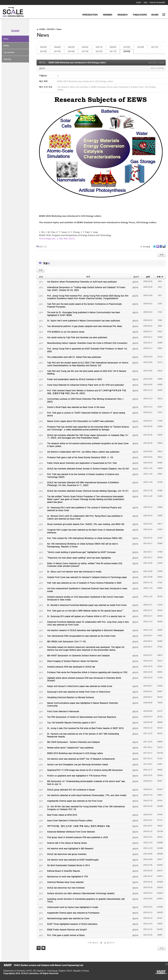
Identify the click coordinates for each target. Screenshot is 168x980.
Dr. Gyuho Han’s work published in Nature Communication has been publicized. (84, 320)
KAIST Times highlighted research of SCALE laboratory (72, 924)
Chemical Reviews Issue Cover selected (65, 882)
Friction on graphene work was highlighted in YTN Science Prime (77, 776)
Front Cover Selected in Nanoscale (63, 711)
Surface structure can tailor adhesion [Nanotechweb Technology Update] (81, 893)
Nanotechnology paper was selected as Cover (68, 918)
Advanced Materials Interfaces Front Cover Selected (71, 832)
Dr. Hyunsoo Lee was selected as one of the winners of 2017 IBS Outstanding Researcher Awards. (83, 735)
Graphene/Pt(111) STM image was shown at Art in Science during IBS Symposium (85, 770)
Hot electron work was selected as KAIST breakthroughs (73, 860)
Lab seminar (9, 52)
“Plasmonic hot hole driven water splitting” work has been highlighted (79, 558)
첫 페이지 (93, 943)
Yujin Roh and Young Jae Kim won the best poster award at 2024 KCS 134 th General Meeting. (87, 372)
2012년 (99, 51)
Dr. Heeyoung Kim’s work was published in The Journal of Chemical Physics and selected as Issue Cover (84, 509)
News (6, 39)
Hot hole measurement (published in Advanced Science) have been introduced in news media (87, 590)
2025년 (43, 47)
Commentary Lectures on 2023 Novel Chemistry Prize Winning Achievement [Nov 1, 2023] (86, 400)
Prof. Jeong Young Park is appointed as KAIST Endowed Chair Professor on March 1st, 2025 (87, 350)
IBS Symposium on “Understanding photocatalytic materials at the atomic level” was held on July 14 (86, 783)
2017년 (154, 47)
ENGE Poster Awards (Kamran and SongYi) (67, 929)
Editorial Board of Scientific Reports (63, 871)
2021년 (99, 47)
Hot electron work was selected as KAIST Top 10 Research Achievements (81, 759)
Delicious (164, 248)
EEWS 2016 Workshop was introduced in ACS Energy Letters (77, 63)
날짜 (148, 277)
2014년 (71, 51)
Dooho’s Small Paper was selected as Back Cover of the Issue (76, 407)
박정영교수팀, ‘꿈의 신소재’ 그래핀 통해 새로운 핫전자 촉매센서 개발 (78, 826)
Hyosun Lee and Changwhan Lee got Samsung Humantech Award (77, 764)
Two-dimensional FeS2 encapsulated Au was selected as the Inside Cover (81, 636)
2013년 (85, 51)
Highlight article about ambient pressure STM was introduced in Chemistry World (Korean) (84, 679)
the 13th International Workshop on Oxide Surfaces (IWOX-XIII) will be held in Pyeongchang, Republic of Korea (83, 545)
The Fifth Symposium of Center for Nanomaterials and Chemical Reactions (82, 717)
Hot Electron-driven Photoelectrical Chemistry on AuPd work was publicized (82, 282)
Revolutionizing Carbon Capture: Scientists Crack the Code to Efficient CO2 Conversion (87, 343)
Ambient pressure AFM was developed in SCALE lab (71, 667)
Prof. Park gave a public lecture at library (66, 935)
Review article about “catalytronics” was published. (71, 748)
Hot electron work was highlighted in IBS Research (70, 848)
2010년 (127, 51)
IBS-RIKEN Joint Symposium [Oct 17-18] (66, 641)
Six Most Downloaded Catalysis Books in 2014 (68, 865)
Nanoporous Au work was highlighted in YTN (67, 876)
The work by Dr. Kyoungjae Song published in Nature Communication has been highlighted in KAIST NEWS (84, 314)
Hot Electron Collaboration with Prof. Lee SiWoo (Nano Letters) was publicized (83, 452)
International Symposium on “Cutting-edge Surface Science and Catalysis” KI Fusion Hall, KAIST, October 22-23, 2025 (86, 289)
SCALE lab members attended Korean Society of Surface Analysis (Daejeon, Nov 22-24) (88, 468)
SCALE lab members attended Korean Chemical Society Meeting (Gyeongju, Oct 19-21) (88, 491)
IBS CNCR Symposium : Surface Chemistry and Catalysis (73, 742)
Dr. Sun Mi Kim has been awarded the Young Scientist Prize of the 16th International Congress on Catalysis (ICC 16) (86, 808)
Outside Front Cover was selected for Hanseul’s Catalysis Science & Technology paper (87, 577)
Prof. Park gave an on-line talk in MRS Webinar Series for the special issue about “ (85, 611)
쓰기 (162, 948)
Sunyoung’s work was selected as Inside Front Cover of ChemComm (79, 692)
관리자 (42, 68)
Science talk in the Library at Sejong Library (67, 843)
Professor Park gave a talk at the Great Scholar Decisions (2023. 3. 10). (80, 457)
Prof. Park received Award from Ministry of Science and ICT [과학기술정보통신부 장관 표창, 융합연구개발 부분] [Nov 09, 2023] (86, 392)
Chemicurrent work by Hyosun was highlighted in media (73, 907)
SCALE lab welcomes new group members (67, 854)
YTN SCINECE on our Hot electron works (66, 332)
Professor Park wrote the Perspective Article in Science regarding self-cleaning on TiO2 (87, 672)
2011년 (113, 51)
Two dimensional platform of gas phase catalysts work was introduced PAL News (85, 326)
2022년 (85, 47)
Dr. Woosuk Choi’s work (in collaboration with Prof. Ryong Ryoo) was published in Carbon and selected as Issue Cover (85, 517)
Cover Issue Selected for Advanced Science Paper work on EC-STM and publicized (85, 385)
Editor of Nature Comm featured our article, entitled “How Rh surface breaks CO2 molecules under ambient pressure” (85, 565)
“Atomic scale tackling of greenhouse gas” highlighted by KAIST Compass (81, 552)
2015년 (57, 51)
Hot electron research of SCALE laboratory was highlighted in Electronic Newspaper (85, 630)
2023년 (71, 47)
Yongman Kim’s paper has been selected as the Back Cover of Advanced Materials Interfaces (85, 531)
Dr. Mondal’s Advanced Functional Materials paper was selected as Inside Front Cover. (87, 605)
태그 (43, 948)
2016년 (43, 51)
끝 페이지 (109, 943)
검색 (39, 948)
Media (6, 46)
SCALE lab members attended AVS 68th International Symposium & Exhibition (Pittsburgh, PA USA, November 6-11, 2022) (83, 484)
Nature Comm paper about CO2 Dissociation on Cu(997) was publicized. (81, 421)
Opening (7, 59)
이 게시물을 (145, 247)
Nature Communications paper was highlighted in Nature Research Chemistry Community (83, 704)
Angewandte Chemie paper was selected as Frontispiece (73, 913)
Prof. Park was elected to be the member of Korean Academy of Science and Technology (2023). (83, 475)
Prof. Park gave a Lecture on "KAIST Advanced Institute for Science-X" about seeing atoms (86, 414)
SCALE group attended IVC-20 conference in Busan (71, 790)
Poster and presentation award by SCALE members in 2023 (75, 379)
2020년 (113, 47)
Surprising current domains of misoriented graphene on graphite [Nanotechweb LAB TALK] (86, 900)
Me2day (158, 248)
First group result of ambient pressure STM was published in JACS (77, 837)
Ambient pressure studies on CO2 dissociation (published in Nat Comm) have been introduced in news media (85, 598)
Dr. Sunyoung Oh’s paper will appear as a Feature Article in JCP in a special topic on (86, 616)
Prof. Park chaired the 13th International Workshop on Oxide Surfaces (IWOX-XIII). (85, 538)
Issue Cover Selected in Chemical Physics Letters (70, 820)
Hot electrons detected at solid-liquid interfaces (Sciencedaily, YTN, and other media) (87, 795)
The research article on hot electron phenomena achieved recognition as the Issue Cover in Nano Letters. (88, 445)
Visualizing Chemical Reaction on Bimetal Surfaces (70, 697)
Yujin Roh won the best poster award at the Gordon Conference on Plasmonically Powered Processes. (84, 305)
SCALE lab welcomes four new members (66, 888)
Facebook (161, 248)
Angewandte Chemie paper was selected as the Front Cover (75, 801)
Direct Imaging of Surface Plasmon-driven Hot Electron (73, 661)
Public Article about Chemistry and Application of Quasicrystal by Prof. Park (82, 463)
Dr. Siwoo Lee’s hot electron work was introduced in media (74, 572)
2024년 (57, 47)
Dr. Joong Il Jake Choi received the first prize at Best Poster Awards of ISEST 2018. (86, 728)
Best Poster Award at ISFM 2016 (62, 815)
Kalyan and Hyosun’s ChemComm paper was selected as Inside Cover (80, 686)
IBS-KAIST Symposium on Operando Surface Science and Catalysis (78, 655)
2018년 (141, 47)
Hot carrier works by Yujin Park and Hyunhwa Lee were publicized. (77, 337)
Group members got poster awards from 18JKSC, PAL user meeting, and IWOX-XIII (86, 524)
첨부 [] (43, 246)
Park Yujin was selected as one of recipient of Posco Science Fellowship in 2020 (84, 583)
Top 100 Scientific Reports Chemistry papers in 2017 (71, 722)
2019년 (127, 47)
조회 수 (160, 277)
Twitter (154, 248)
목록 (162, 255)
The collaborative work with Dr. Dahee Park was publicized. (74, 357)
